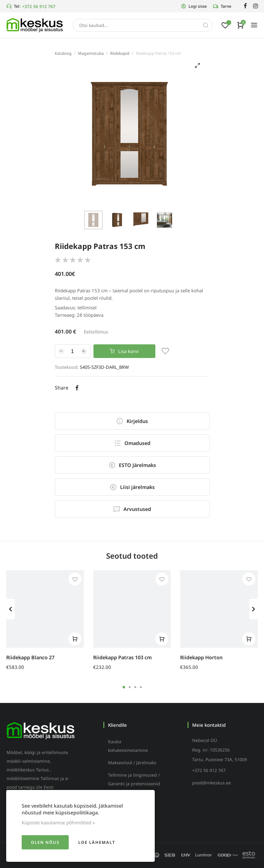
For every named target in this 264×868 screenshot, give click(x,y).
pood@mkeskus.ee (212, 783)
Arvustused (132, 509)
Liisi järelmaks (132, 487)
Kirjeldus (132, 421)
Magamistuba (91, 53)
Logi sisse (194, 6)
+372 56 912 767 (39, 6)
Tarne (222, 6)
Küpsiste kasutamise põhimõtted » (58, 822)
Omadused (132, 443)
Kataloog (63, 53)
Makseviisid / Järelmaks (132, 763)
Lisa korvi (124, 351)
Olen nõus (45, 842)
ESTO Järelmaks (132, 465)
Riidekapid (120, 53)
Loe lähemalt (97, 842)
